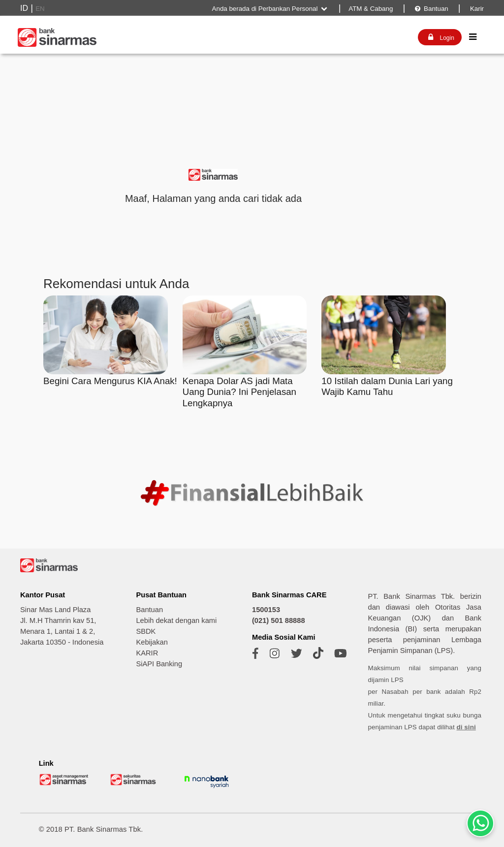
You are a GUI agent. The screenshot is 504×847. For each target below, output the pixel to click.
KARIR (147, 653)
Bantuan (431, 9)
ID (24, 8)
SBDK (146, 631)
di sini (466, 727)
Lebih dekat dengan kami (176, 620)
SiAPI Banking (159, 664)
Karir (476, 9)
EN (40, 9)
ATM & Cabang (371, 9)
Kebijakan (152, 642)
